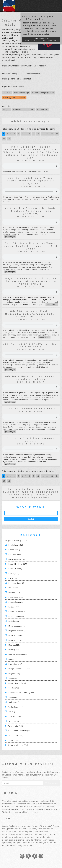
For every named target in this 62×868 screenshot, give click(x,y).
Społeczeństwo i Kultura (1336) (22, 693)
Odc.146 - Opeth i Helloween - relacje (31, 440)
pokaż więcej (10, 237)
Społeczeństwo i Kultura (24, 110)
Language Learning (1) (18, 616)
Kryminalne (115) (16, 602)
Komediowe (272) (16, 597)
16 (9, 139)
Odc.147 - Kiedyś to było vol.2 (31, 408)
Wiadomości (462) (16, 726)
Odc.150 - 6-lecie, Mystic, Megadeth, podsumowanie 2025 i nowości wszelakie (31, 314)
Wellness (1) (14, 721)
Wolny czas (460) (16, 736)
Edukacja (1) (14, 574)
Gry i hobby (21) (15, 588)
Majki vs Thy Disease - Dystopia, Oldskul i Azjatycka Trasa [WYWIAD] (31, 211)
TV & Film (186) (15, 716)
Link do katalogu (22, 93)
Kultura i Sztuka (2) (17, 612)
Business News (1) (16, 554)
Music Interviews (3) (17, 640)
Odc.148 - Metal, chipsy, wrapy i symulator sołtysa (31, 378)
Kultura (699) (14, 607)
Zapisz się (51, 783)
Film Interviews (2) (16, 583)
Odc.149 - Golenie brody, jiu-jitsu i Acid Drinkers (31, 345)
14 (57, 134)
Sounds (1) (13, 678)
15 (4, 139)
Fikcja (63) (13, 578)
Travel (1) (12, 712)
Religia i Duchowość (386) (19, 669)
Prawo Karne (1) (15, 664)
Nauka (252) (14, 650)
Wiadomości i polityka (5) (19, 731)
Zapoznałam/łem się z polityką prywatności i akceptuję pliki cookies (41, 39)
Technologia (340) (16, 707)
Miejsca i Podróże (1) (17, 631)
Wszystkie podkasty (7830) (16, 541)
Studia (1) (13, 697)
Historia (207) (14, 593)
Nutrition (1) (13, 659)
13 (52, 134)
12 (47, 134)
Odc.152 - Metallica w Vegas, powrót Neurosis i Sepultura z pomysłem (31, 181)
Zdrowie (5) (13, 740)
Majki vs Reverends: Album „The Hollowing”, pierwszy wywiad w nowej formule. (31, 281)
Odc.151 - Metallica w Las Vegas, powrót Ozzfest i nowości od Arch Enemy (31, 246)
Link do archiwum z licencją (26, 812)
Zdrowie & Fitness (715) (18, 745)
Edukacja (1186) (15, 569)
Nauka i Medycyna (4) (18, 655)
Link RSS (7, 93)
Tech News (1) (14, 702)
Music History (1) (16, 635)
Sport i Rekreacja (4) (17, 683)
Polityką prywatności (32, 26)
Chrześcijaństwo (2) (17, 559)
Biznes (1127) (14, 550)
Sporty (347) (14, 688)
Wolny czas (42, 110)
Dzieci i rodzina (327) (18, 564)
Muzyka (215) (14, 645)
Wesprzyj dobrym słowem (14, 98)
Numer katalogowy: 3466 (43, 93)
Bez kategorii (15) (16, 545)
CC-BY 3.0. (7, 812)
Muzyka (6, 110)
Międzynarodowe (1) (17, 626)
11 (43, 134)
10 (38, 134)
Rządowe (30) (14, 674)
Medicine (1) (14, 621)
